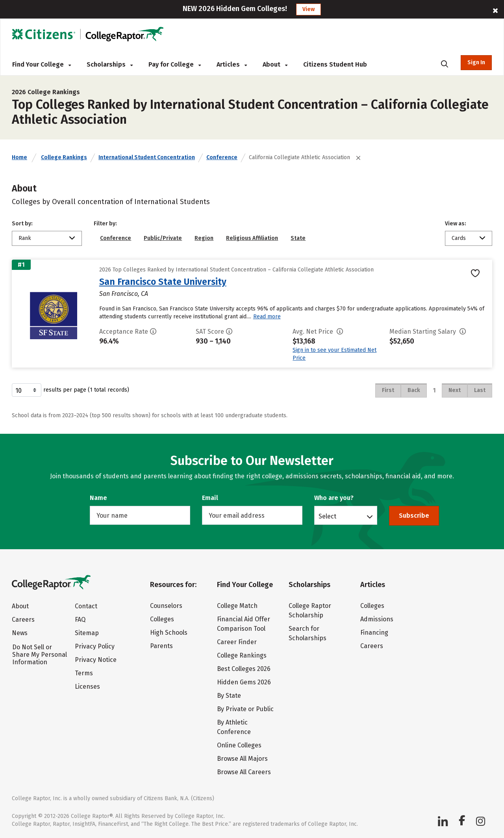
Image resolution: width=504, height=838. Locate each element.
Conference (222, 157)
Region (204, 238)
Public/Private (163, 238)
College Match (237, 606)
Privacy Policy (95, 646)
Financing (374, 633)
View (309, 9)
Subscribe (414, 516)
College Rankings (64, 157)
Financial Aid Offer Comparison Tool (244, 624)
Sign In (476, 62)
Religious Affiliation (252, 238)
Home (19, 157)
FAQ (80, 620)
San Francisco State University (163, 282)
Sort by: (22, 224)
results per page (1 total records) (70, 390)
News (20, 633)
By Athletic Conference (234, 727)
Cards (459, 238)
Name (98, 498)
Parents (161, 646)
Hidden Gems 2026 (244, 682)
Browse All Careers (244, 772)
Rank (25, 238)
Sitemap (87, 633)
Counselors (166, 606)
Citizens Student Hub (335, 64)
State (298, 238)
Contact (86, 606)
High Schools (169, 633)
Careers (23, 620)
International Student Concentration (147, 157)
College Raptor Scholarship (310, 610)
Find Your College (42, 64)
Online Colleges (239, 745)
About (275, 64)
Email (210, 498)
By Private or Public (245, 709)
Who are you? (334, 498)
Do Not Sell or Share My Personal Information (40, 655)
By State (229, 696)
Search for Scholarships (308, 633)
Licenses (87, 687)
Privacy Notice (96, 660)
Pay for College (175, 64)
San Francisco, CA (124, 294)
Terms (84, 673)
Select (327, 516)
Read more (267, 317)
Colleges (162, 619)
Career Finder (237, 642)
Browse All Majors (242, 759)
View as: (456, 224)
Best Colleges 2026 (244, 669)
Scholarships (110, 64)
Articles (232, 64)
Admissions (377, 619)
